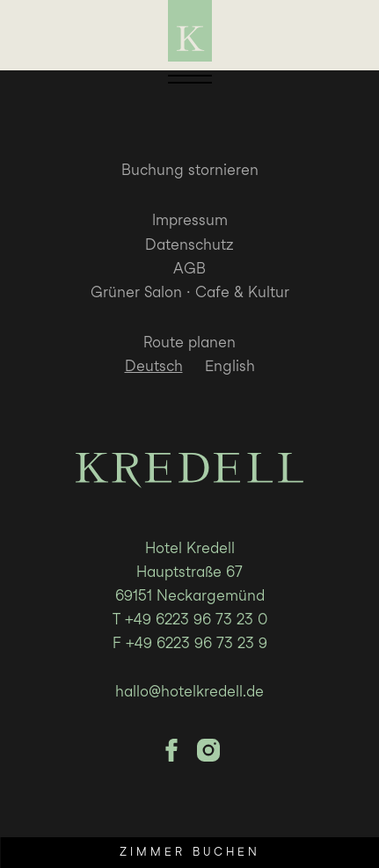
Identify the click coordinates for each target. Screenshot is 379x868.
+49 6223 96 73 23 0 (196, 619)
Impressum (190, 220)
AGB (189, 268)
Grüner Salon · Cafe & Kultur (190, 292)
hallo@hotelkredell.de (189, 691)
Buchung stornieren (190, 170)
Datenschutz (189, 244)
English (230, 366)
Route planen (189, 342)
